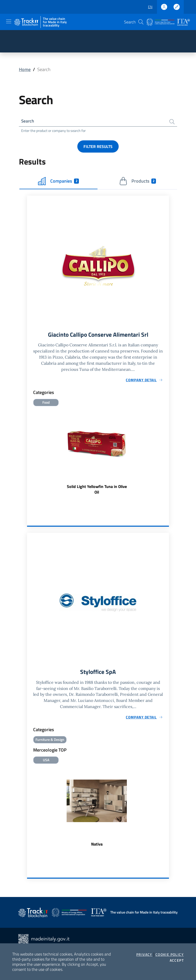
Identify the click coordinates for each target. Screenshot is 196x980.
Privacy (144, 955)
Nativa (97, 846)
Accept (177, 960)
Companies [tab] (58, 182)
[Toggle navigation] (9, 21)
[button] (141, 22)
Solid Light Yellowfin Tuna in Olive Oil (97, 490)
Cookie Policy (170, 955)
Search (28, 121)
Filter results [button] (98, 147)
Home (25, 69)
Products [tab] (138, 182)
